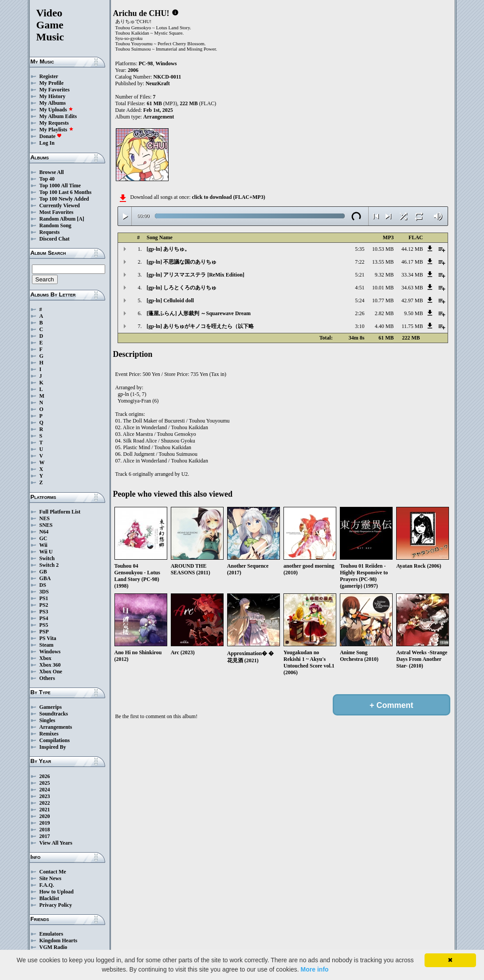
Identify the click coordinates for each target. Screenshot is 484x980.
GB (43, 572)
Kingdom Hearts (59, 940)
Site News (51, 878)
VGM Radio (53, 947)
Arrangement (159, 117)
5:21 (360, 275)
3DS (44, 592)
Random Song (55, 225)
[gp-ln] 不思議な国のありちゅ (182, 262)
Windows (50, 652)
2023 (45, 796)
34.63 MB (412, 288)
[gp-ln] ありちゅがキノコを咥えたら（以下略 (201, 326)
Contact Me (53, 872)
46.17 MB (412, 262)
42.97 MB (412, 300)
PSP (44, 632)
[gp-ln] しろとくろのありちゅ (182, 288)
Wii (43, 545)
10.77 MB (383, 300)
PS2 (44, 605)
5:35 (360, 249)
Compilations (55, 740)
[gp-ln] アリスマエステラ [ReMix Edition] (196, 275)
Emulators (51, 934)
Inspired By (53, 747)
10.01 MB (383, 288)
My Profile (52, 83)
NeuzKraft (158, 83)
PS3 (44, 612)
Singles (47, 720)
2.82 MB (384, 313)
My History (53, 96)
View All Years (56, 843)
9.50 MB (414, 313)
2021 (45, 810)
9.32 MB (384, 275)
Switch (47, 558)
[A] (81, 219)
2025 (45, 783)
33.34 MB (412, 275)
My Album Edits (58, 116)
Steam (47, 645)
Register (49, 76)
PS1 (44, 598)
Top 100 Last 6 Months (66, 192)
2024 (45, 790)
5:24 (360, 300)
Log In (47, 143)
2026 (45, 776)
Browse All (52, 172)
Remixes (49, 734)
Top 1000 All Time (60, 186)
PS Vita (48, 638)
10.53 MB (383, 249)
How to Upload (57, 892)
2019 (45, 823)
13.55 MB (383, 262)
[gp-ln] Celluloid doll (171, 300)
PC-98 (146, 63)
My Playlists (57, 130)
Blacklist (49, 898)
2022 (45, 803)
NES (45, 518)
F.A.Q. (47, 885)
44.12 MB (412, 249)
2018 (45, 830)
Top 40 (47, 179)
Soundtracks (54, 714)
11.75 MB (412, 326)
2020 (45, 816)
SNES (46, 525)
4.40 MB (384, 326)
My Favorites (55, 90)
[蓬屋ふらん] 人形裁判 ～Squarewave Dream (199, 313)
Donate (51, 136)
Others (47, 678)
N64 (44, 532)
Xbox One (51, 672)
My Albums (53, 103)
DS (43, 585)
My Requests (54, 123)
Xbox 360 (50, 665)
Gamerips (51, 707)
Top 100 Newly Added (64, 199)
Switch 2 (49, 565)
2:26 (360, 313)
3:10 (360, 326)
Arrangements (56, 727)
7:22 (360, 262)
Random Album (58, 219)
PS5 (44, 625)
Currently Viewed (60, 205)
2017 (45, 836)
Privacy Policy (56, 905)
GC (43, 538)
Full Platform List (60, 512)
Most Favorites (57, 212)
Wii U (46, 552)
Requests (50, 232)
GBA (45, 578)
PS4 (44, 618)
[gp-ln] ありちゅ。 (169, 249)
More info (315, 969)
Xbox (45, 658)
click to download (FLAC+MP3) (228, 197)
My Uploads (56, 110)
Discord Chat (55, 239)
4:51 (360, 288)
